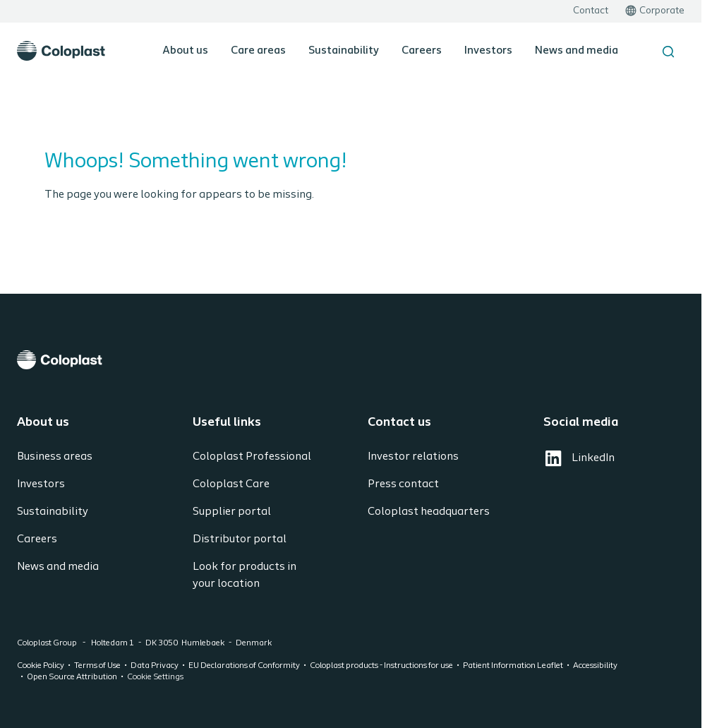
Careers (422, 51)
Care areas (258, 51)
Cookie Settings (155, 677)
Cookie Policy (41, 666)
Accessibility (595, 666)
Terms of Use (97, 666)
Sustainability (344, 51)
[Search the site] (668, 52)
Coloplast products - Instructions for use (381, 666)
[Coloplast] (351, 360)
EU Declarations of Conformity (244, 666)
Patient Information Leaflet (513, 666)
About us (185, 51)
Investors (488, 51)
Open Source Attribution (72, 677)
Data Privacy (155, 666)
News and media (577, 51)
